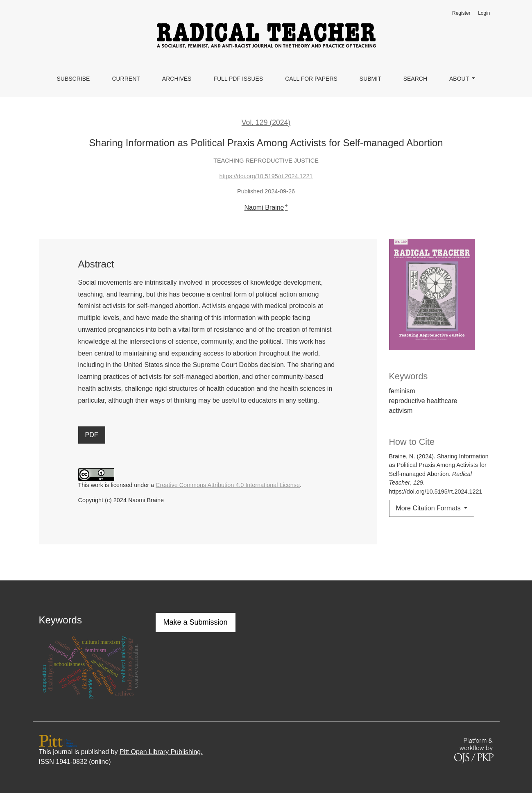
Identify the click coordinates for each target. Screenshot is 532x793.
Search (415, 79)
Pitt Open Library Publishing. (161, 752)
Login (484, 13)
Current (126, 79)
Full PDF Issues (238, 79)
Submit (370, 79)
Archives (177, 79)
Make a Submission (196, 622)
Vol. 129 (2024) (266, 122)
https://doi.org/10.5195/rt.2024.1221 (266, 176)
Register (461, 13)
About (460, 79)
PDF (92, 435)
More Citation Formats (429, 508)
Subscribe (73, 79)
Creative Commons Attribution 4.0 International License (228, 485)
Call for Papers (311, 79)
